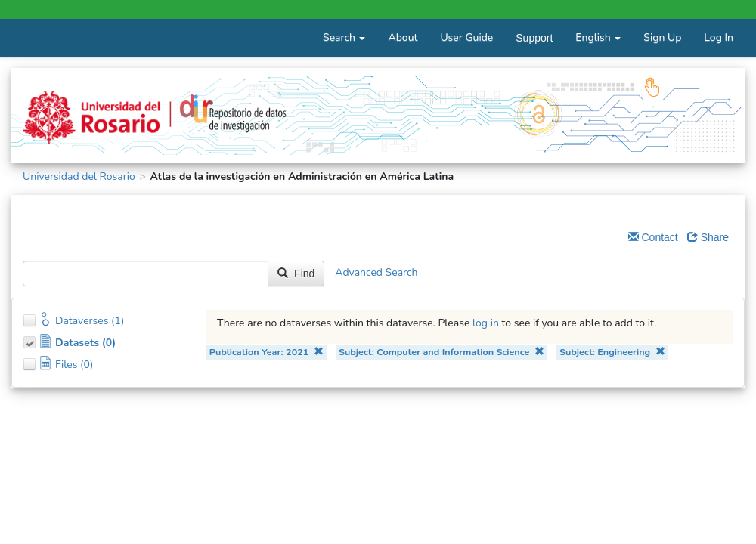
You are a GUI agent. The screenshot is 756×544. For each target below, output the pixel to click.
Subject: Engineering (612, 352)
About (403, 37)
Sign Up (662, 37)
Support (534, 38)
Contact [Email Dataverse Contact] (653, 237)
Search (344, 37)
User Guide (466, 37)
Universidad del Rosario (79, 176)
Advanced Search (376, 272)
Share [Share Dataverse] (708, 237)
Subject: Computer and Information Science (442, 352)
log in (486, 323)
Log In (719, 37)
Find (296, 274)
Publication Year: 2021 (266, 352)
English (598, 37)
